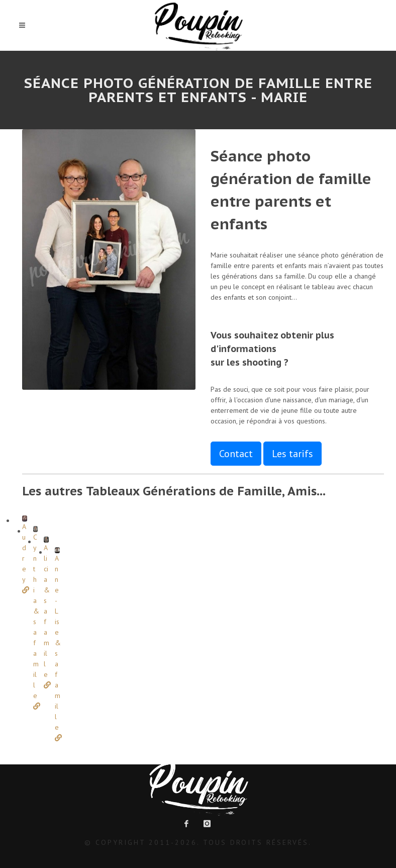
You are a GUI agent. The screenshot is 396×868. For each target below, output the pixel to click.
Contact (236, 454)
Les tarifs (292, 454)
